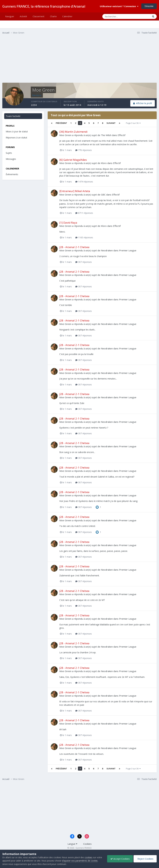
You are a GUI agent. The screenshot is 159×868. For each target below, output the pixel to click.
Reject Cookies (145, 859)
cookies (89, 857)
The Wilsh (106, 135)
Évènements (12, 174)
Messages (11, 159)
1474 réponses (84, 182)
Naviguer (10, 16)
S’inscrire (149, 6)
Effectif (122, 135)
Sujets (9, 153)
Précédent (61, 123)
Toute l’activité (13, 116)
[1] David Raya (68, 223)
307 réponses (84, 262)
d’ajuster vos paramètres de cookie (80, 861)
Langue (72, 844)
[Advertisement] (39, 61)
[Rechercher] (114, 16)
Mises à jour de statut (17, 131)
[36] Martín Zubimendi (73, 132)
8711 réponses (84, 213)
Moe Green (65, 135)
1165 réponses (84, 237)
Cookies (87, 844)
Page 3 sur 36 (133, 123)
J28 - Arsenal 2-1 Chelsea (74, 247)
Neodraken (107, 250)
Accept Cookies (120, 859)
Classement (39, 16)
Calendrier (67, 16)
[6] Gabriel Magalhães (73, 160)
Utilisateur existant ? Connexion (119, 6)
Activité (23, 16)
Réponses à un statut (16, 138)
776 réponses (84, 150)
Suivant (111, 123)
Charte (53, 16)
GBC (103, 195)
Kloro (104, 163)
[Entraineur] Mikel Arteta (75, 191)
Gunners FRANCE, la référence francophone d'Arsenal (44, 6)
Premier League (128, 250)
